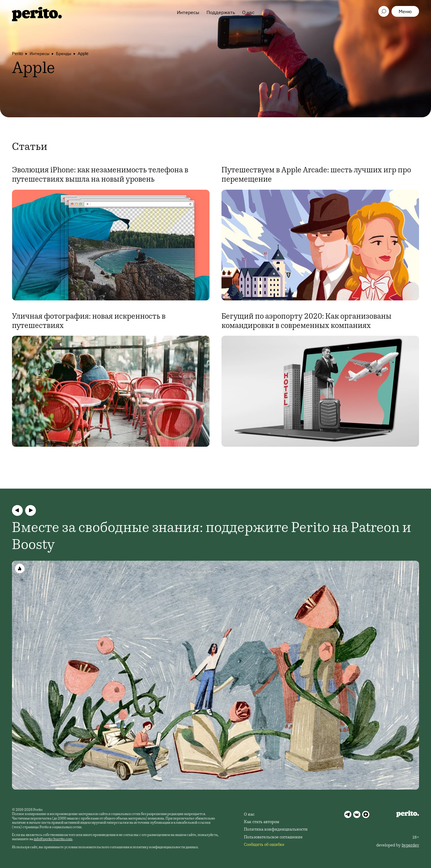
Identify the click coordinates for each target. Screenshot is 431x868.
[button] (17, 510)
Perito (18, 54)
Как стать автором (262, 822)
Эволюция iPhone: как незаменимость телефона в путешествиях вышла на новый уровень (100, 175)
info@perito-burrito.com (53, 839)
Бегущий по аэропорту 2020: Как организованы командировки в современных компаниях (306, 321)
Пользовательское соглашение (273, 837)
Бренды (64, 54)
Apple (83, 54)
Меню (405, 11)
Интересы (188, 12)
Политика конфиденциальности (276, 830)
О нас (248, 12)
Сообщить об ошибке (264, 845)
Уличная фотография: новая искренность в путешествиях (89, 321)
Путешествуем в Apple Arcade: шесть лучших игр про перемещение (316, 175)
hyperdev (410, 846)
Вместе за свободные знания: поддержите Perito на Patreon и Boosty (212, 537)
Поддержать (221, 12)
